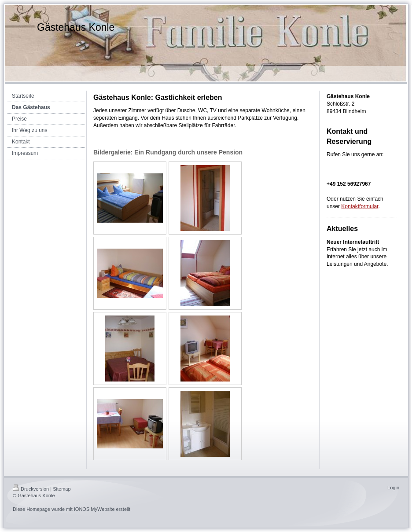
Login (393, 488)
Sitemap (62, 489)
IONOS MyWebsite (94, 509)
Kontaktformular (360, 206)
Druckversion (31, 489)
